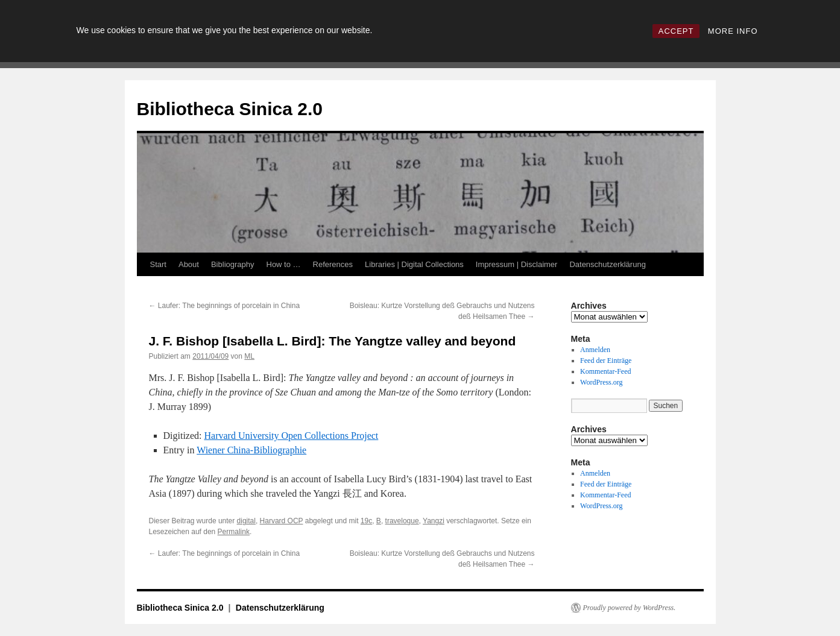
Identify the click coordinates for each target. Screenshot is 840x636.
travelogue (402, 521)
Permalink (234, 532)
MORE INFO (733, 31)
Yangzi (434, 521)
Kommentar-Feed (605, 371)
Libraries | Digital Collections (414, 264)
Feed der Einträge (606, 361)
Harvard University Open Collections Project (291, 436)
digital (246, 521)
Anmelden (595, 350)
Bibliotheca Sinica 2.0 (230, 109)
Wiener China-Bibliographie (251, 450)
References (333, 264)
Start (158, 264)
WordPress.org (601, 382)
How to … (284, 264)
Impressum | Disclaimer (517, 264)
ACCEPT (676, 31)
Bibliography (233, 264)
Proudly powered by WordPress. (630, 608)
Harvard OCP (282, 521)
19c (366, 521)
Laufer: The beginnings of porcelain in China (225, 306)
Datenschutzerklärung (607, 264)
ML (249, 356)
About (189, 264)
